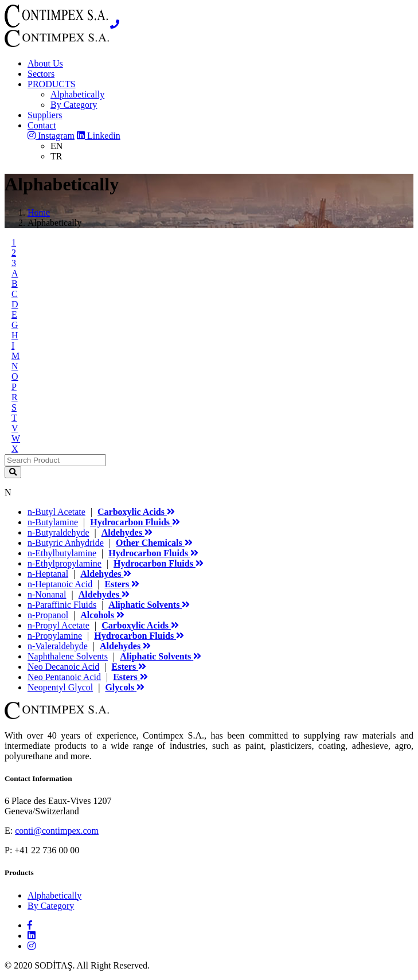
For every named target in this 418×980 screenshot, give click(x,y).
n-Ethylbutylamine (62, 553)
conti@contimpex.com (57, 831)
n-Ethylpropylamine (65, 563)
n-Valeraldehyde (58, 646)
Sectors (41, 74)
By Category (74, 105)
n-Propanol (48, 615)
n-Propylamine (55, 636)
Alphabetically (77, 94)
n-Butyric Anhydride (66, 543)
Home (39, 212)
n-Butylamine (53, 522)
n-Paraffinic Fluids (62, 605)
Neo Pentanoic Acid (64, 677)
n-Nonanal (47, 594)
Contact (42, 125)
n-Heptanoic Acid (60, 584)
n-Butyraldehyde (58, 532)
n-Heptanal (48, 574)
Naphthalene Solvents (68, 656)
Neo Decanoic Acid (63, 667)
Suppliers (45, 115)
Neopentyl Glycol (60, 687)
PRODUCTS (52, 84)
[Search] (55, 460)
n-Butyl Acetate (56, 512)
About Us (45, 63)
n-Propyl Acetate (58, 625)
